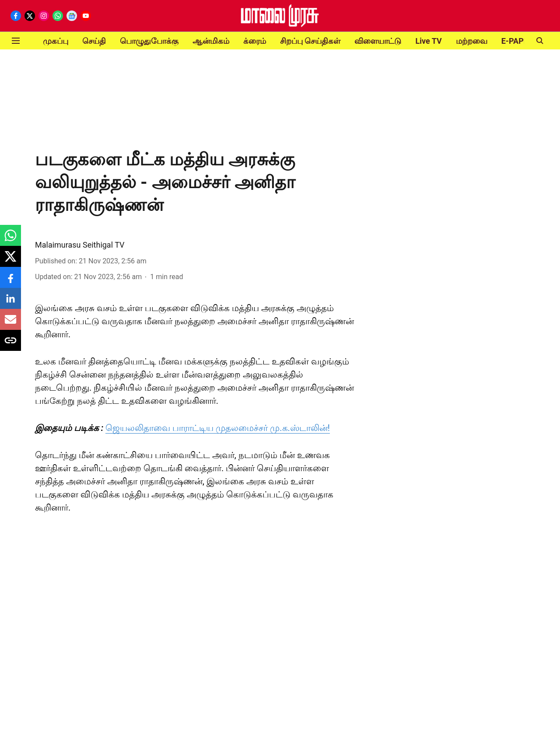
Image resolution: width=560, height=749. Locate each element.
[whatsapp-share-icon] (10, 240)
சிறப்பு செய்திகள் (310, 41)
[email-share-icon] (10, 324)
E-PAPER (517, 41)
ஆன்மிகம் (211, 41)
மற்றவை (472, 41)
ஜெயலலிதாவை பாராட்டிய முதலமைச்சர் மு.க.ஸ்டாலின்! (218, 428)
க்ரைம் (255, 41)
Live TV (428, 41)
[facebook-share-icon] (10, 282)
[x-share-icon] (10, 261)
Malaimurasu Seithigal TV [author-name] (80, 245)
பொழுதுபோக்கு (149, 41)
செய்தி (94, 41)
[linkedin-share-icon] (10, 303)
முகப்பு (56, 41)
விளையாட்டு (378, 41)
